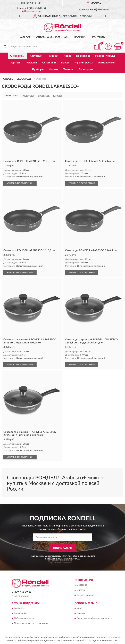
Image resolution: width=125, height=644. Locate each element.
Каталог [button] (25, 37)
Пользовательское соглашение (31, 624)
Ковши (65, 63)
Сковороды (17, 56)
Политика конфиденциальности (94, 618)
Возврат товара (85, 595)
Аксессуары (86, 69)
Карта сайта (21, 613)
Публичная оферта (24, 618)
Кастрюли (36, 56)
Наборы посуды (105, 56)
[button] (31, 11)
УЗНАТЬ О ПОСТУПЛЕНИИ (20, 183)
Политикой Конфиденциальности (79, 556)
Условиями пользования (59, 559)
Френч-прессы (84, 63)
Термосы (16, 63)
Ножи (67, 56)
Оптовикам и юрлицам (52, 37)
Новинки (80, 37)
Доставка (82, 585)
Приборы (38, 69)
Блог (79, 608)
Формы (53, 69)
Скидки (81, 613)
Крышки (32, 63)
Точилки (68, 69)
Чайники (53, 56)
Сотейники (49, 63)
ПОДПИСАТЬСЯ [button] (62, 548)
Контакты (99, 37)
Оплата (81, 590)
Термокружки (106, 63)
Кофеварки (83, 56)
